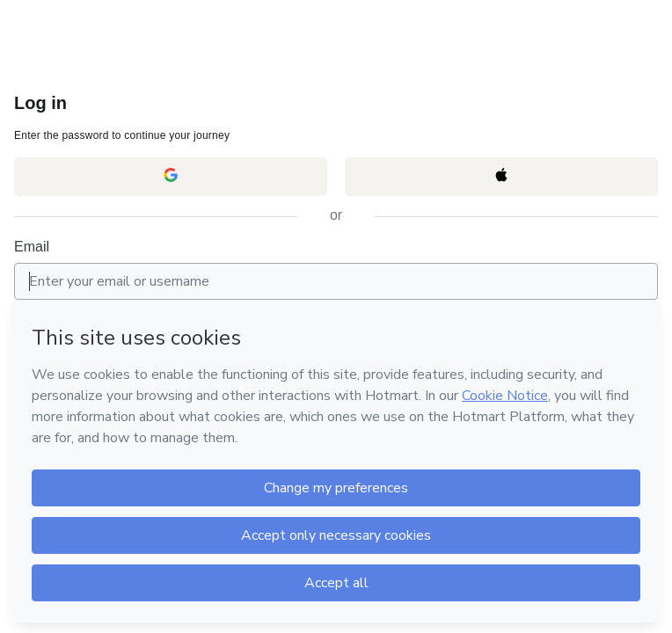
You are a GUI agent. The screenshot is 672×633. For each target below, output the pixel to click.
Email (32, 247)
